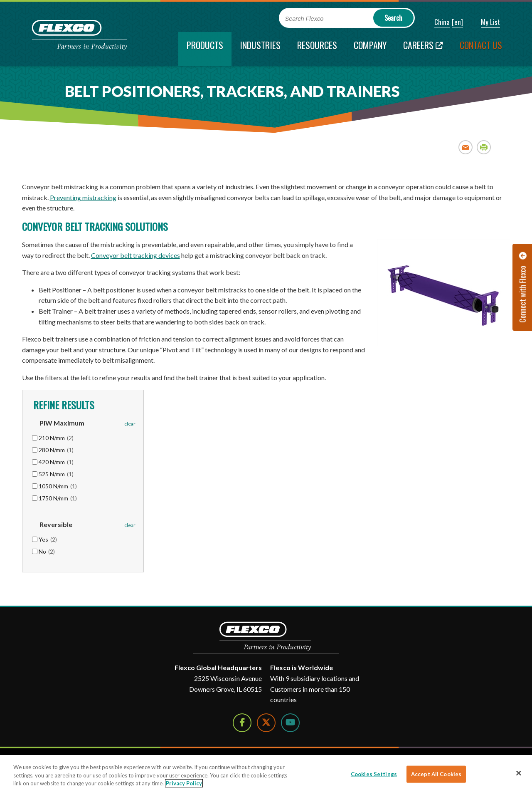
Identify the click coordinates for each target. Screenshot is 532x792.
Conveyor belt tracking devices (135, 255)
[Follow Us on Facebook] (242, 723)
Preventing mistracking (83, 197)
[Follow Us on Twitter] (266, 723)
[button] (436, 22)
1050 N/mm (58, 486)
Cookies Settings (374, 774)
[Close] (519, 773)
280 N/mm (56, 450)
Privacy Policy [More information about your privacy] (184, 783)
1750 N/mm (58, 498)
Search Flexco (304, 19)
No (47, 551)
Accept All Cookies (436, 774)
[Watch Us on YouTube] (290, 723)
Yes (48, 539)
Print (484, 147)
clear (130, 424)
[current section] (205, 49)
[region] (266, 773)
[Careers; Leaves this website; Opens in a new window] (423, 49)
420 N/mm (56, 462)
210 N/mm (56, 438)
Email (466, 147)
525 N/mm (56, 474)
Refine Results (63, 405)
